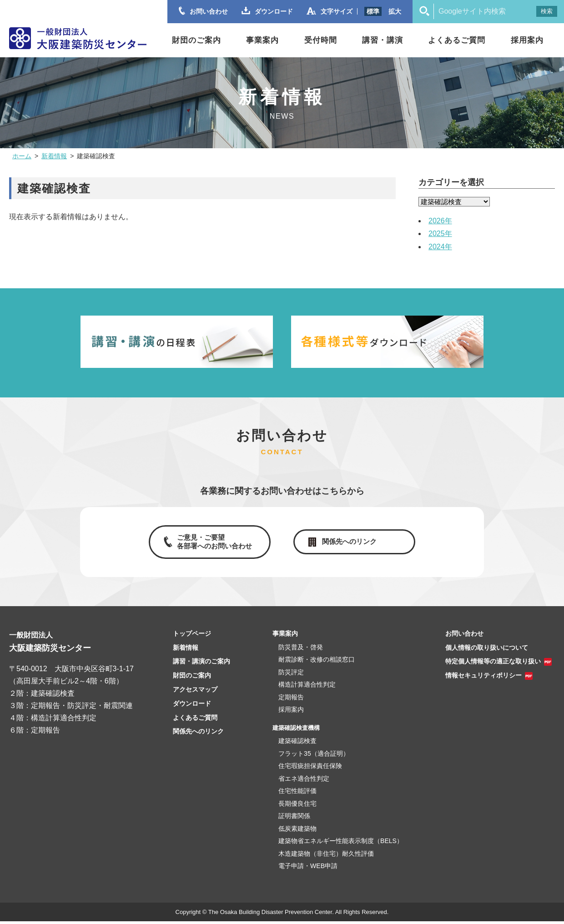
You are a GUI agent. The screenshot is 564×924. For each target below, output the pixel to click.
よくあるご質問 (457, 40)
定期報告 (291, 700)
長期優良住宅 (297, 806)
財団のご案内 (196, 40)
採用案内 (527, 40)
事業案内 (262, 40)
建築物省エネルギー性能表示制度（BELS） (341, 844)
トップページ (192, 636)
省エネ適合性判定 (304, 781)
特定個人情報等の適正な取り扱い (493, 664)
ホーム (22, 156)
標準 (373, 11)
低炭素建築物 (297, 831)
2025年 (440, 234)
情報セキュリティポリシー (483, 678)
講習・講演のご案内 (201, 664)
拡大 (395, 11)
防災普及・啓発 (301, 650)
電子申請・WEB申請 (308, 869)
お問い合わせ (464, 636)
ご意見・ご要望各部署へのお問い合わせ (213, 543)
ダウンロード (192, 706)
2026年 (440, 221)
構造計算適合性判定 (307, 688)
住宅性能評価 (297, 794)
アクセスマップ (195, 692)
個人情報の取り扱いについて (487, 650)
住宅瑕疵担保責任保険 (310, 769)
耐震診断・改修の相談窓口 (317, 663)
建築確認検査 (297, 744)
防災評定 (291, 675)
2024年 (440, 247)
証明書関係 (294, 819)
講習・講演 (383, 40)
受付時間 (321, 40)
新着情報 (54, 156)
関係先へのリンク (350, 543)
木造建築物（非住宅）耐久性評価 (326, 856)
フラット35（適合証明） (314, 756)
